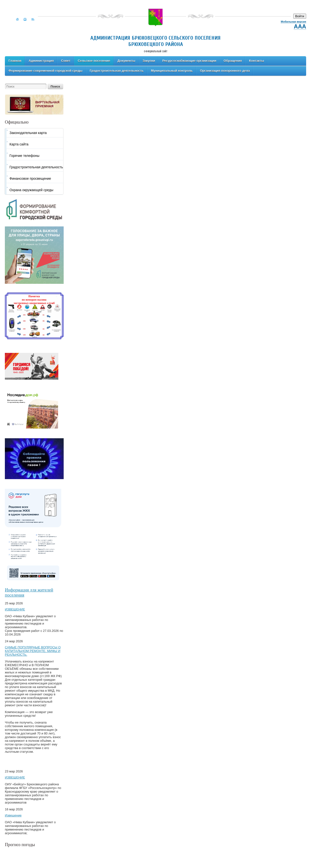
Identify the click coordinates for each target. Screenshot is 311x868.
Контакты (256, 61)
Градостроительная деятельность (117, 71)
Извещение (13, 815)
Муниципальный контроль (172, 71)
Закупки (149, 61)
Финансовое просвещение (30, 179)
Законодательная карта (28, 133)
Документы (126, 61)
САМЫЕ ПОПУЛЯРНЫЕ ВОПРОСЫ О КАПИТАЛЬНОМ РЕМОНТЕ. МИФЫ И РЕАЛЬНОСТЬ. (33, 651)
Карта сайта (19, 144)
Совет (66, 61)
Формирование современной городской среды (45, 71)
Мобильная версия (294, 22)
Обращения (233, 61)
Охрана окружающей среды (31, 190)
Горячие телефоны (24, 156)
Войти (300, 16)
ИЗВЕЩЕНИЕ (15, 609)
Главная (15, 61)
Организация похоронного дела (225, 71)
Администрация (41, 61)
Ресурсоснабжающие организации (189, 61)
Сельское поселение (94, 61)
